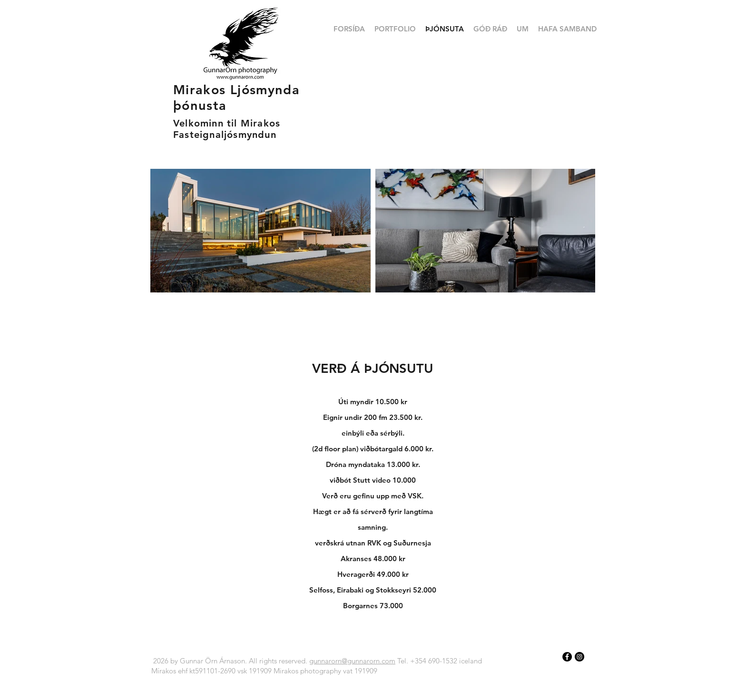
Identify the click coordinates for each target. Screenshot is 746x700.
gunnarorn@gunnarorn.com (352, 661)
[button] (395, 29)
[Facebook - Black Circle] (567, 657)
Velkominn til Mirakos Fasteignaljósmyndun (227, 129)
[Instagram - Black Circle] (579, 657)
